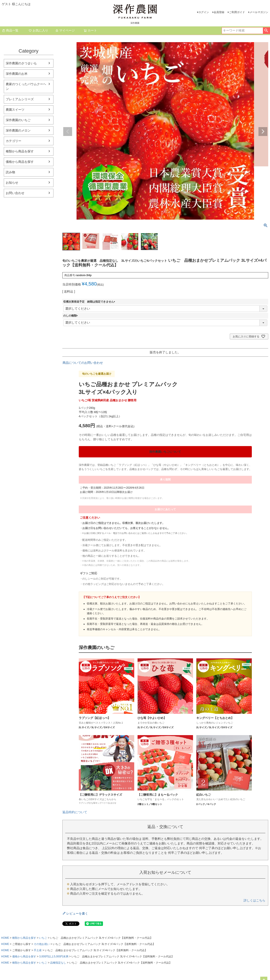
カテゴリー (14, 141)
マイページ (65, 30)
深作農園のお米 (17, 74)
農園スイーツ (15, 110)
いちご (43, 938)
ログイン (204, 12)
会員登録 (219, 12)
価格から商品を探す (20, 162)
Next (263, 132)
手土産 (38, 950)
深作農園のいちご (18, 120)
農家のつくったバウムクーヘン (26, 86)
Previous (68, 132)
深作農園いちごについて (165, 452)
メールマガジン (259, 12)
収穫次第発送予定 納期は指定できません (90, 302)
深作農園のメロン (18, 130)
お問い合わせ (15, 193)
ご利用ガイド (237, 12)
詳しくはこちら (254, 900)
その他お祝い (42, 944)
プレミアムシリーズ (20, 99)
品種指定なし (58, 963)
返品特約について (75, 812)
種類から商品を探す (20, 151)
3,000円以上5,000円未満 (54, 956)
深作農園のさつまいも (21, 63)
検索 (266, 31)
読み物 (10, 172)
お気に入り (38, 30)
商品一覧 (10, 30)
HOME (5, 938)
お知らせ (12, 183)
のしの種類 (71, 316)
